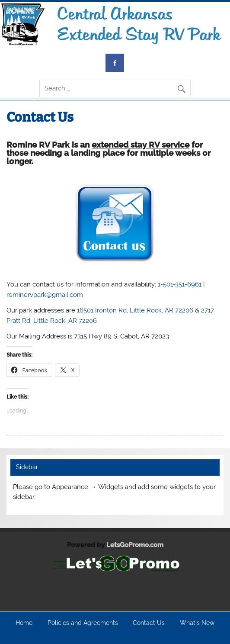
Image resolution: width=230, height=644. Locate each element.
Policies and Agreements (83, 623)
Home (24, 623)
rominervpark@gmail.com (45, 295)
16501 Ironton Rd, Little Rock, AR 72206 (135, 310)
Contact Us (149, 623)
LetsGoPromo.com (135, 545)
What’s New (197, 623)
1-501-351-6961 (180, 284)
